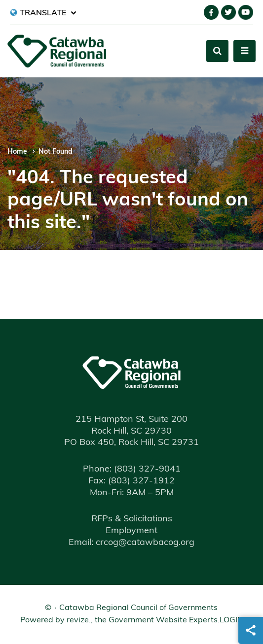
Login (231, 620)
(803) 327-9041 (132, 469)
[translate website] (43, 13)
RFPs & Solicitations (132, 519)
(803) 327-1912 (131, 481)
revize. (79, 620)
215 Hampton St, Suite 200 (131, 420)
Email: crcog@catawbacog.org (131, 543)
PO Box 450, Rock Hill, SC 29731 (131, 443)
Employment (131, 531)
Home (17, 152)
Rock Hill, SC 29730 (131, 431)
